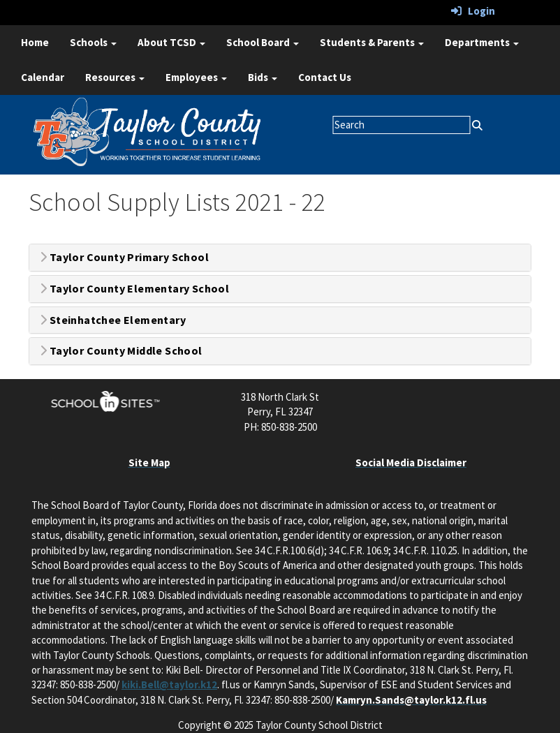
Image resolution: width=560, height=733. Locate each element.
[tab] (280, 258)
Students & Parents (372, 42)
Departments (482, 42)
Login (473, 11)
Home (35, 42)
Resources (115, 77)
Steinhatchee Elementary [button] (113, 320)
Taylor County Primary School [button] (124, 258)
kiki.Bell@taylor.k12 (169, 684)
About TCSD (171, 42)
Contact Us (325, 77)
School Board (263, 42)
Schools (93, 42)
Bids (263, 77)
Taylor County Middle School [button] (121, 351)
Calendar (43, 77)
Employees (196, 77)
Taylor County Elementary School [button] (134, 289)
